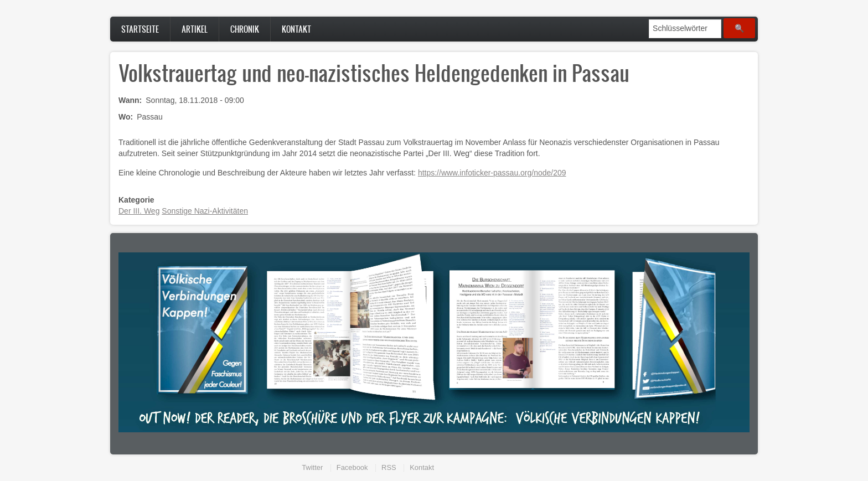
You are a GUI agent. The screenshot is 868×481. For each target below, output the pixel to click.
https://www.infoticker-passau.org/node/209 (492, 173)
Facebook (352, 467)
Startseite (140, 29)
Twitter (312, 467)
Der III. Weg (139, 211)
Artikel (195, 29)
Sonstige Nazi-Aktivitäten (205, 211)
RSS (389, 467)
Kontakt (296, 29)
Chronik (245, 29)
